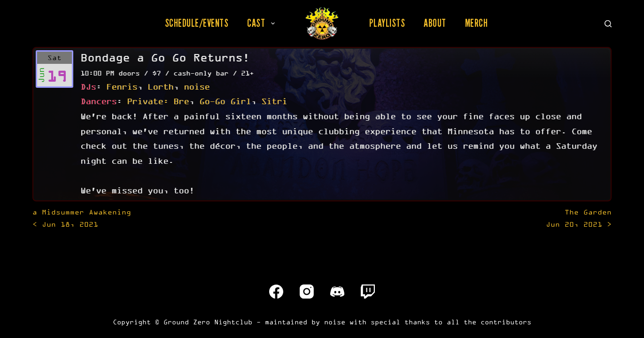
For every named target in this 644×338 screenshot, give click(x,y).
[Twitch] (368, 292)
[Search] (608, 24)
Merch (477, 23)
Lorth (160, 86)
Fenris (122, 86)
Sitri (274, 101)
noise (197, 86)
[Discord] (337, 292)
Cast (263, 23)
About (435, 23)
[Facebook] (276, 292)
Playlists (387, 23)
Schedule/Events (197, 23)
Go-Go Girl (225, 101)
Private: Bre (158, 101)
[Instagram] (307, 292)
